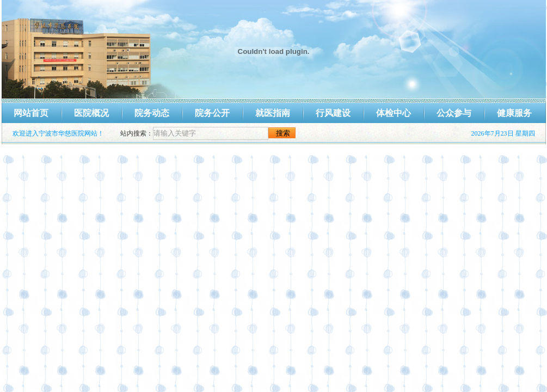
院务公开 (212, 113)
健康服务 (514, 113)
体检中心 (394, 113)
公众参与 (454, 113)
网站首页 (31, 113)
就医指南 (273, 113)
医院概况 (91, 113)
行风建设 (333, 113)
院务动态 (152, 113)
